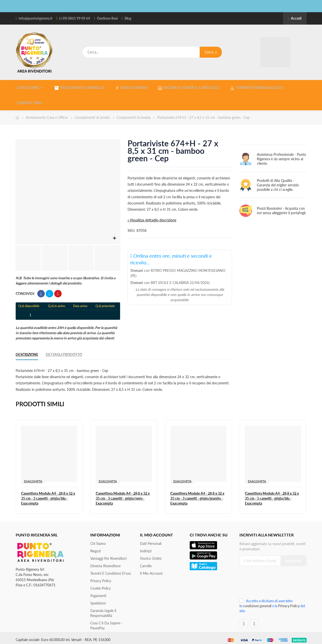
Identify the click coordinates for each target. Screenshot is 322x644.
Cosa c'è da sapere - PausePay (106, 622)
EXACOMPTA (33, 478)
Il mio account (151, 570)
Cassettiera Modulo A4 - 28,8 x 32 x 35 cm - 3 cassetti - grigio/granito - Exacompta (197, 495)
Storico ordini (151, 555)
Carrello (146, 562)
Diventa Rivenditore (105, 562)
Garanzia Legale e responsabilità (103, 610)
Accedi (295, 18)
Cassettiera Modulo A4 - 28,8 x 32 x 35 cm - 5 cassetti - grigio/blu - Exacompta (272, 495)
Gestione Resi (107, 18)
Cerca (211, 52)
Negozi (95, 547)
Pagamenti (98, 592)
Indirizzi (146, 547)
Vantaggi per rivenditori (108, 555)
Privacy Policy (101, 577)
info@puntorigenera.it (36, 18)
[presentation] (273, 580)
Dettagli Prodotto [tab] (64, 351)
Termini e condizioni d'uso (111, 570)
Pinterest (58, 290)
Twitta (49, 290)
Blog (128, 18)
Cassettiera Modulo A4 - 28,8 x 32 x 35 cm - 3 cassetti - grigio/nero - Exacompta (123, 495)
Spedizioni (98, 600)
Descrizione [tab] (27, 351)
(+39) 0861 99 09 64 (75, 18)
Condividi (41, 290)
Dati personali (151, 540)
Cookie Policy (100, 585)
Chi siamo (98, 540)
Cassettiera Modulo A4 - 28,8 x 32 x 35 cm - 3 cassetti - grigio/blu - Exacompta (48, 495)
